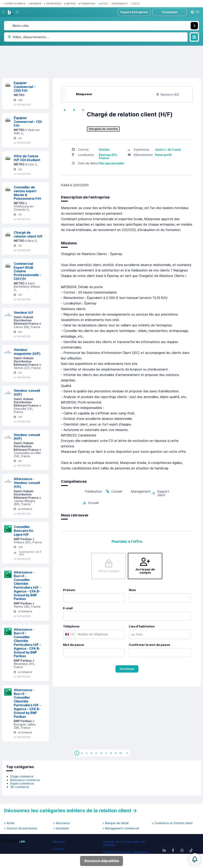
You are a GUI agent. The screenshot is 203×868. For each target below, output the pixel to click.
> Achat (9, 823)
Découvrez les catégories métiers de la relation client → (71, 810)
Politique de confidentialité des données (124, 843)
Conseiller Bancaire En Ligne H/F (24, 531)
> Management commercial (121, 828)
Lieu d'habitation (142, 626)
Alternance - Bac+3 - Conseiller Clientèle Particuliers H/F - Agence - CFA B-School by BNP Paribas (27, 586)
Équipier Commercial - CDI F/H (28, 122)
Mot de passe (74, 645)
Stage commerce (22, 776)
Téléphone (71, 626)
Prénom (69, 590)
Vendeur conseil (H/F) (27, 392)
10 (121, 753)
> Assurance (62, 823)
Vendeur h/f (23, 313)
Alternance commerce (25, 780)
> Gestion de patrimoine (21, 828)
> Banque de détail (115, 823)
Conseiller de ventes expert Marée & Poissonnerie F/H (27, 193)
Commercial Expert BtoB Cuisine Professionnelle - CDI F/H (27, 271)
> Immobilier (61, 828)
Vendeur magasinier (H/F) (27, 352)
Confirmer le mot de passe (150, 645)
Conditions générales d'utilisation (126, 852)
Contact (58, 849)
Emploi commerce (22, 783)
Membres (59, 842)
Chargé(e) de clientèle (103, 129)
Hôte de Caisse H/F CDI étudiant (27, 158)
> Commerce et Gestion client (172, 823)
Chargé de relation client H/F (28, 234)
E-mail (68, 608)
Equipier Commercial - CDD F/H (25, 87)
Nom (132, 590)
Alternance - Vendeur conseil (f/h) (27, 483)
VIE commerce (20, 787)
